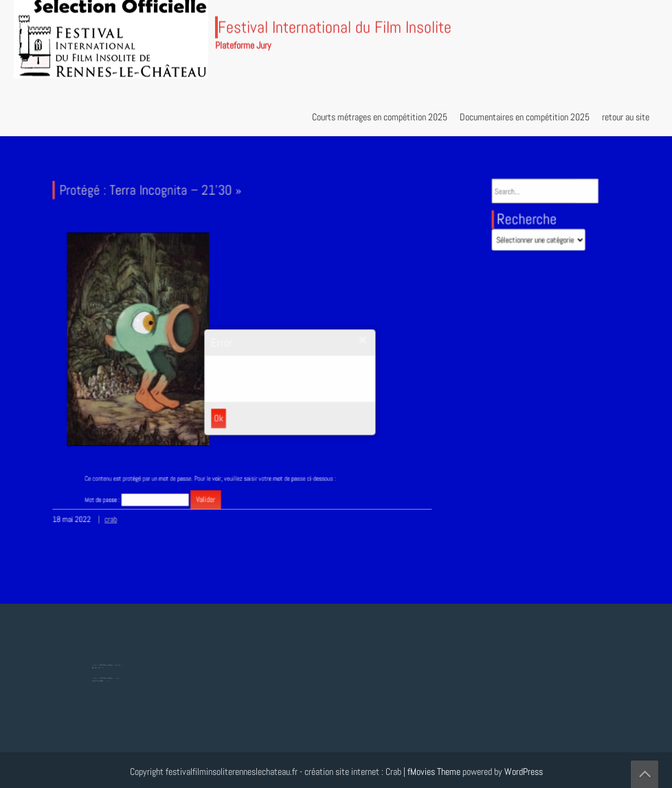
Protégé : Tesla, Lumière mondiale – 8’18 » (109, 676)
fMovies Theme (434, 771)
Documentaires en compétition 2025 (525, 117)
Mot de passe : (158, 486)
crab (124, 511)
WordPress (524, 771)
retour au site (626, 117)
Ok (221, 413)
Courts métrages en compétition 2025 (380, 117)
